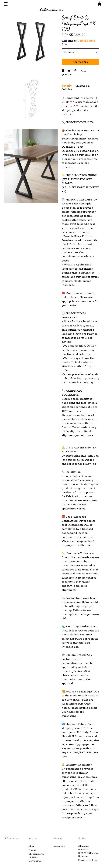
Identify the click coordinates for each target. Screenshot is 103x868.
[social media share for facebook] (63, 71)
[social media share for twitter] (69, 71)
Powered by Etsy (88, 860)
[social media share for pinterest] (76, 71)
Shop (32, 846)
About (32, 850)
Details (67, 86)
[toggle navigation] (6, 4)
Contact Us (35, 861)
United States (86, 41)
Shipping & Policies (76, 87)
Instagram (59, 846)
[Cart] (99, 5)
